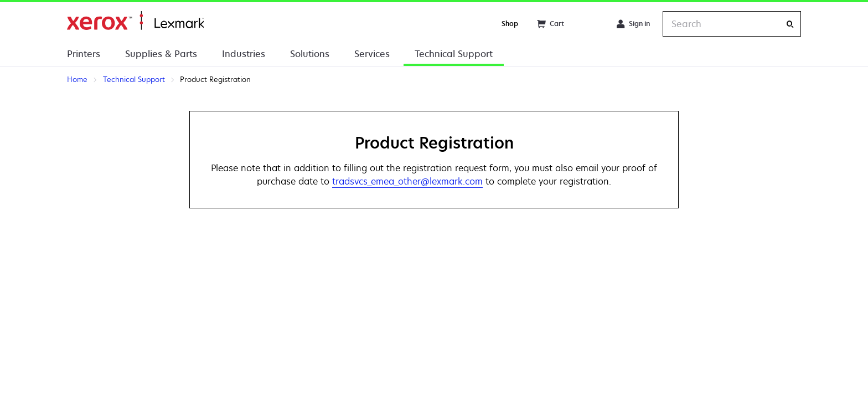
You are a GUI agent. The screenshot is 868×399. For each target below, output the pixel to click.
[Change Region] (590, 24)
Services (372, 54)
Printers (84, 54)
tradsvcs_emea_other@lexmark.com (407, 181)
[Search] (790, 24)
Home (135, 21)
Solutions (310, 54)
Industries (244, 54)
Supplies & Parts (161, 54)
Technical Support (454, 54)
